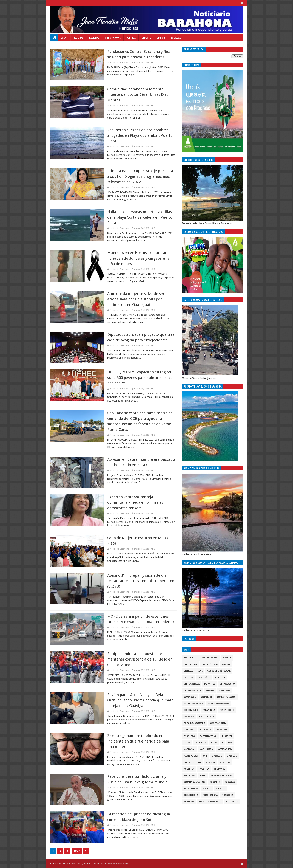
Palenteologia (193, 762)
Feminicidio (227, 710)
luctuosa (201, 743)
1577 (77, 851)
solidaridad (191, 789)
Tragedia (228, 795)
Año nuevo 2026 (209, 658)
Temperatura (210, 795)
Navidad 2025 (191, 756)
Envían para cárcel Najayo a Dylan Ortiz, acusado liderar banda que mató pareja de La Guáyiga (140, 700)
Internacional (113, 37)
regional (219, 769)
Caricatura (190, 664)
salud (203, 775)
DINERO (210, 690)
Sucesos (221, 789)
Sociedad (176, 37)
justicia (227, 736)
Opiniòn (232, 756)
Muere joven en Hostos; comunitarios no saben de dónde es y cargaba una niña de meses (139, 258)
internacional (209, 736)
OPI (205, 756)
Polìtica (204, 769)
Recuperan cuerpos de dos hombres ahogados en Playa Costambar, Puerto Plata (140, 135)
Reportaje (189, 775)
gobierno (189, 730)
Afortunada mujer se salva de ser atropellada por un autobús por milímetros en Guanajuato (136, 299)
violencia (232, 802)
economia (225, 690)
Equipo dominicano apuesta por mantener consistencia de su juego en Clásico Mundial (140, 659)
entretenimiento (218, 704)
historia (205, 730)
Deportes (210, 684)
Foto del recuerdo (195, 723)
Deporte (146, 37)
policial (225, 762)
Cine (200, 671)
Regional (78, 37)
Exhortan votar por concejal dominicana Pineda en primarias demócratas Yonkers (135, 502)
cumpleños (204, 677)
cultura (188, 677)
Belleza (227, 658)
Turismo (189, 802)
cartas (226, 664)
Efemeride (207, 697)
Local (64, 37)
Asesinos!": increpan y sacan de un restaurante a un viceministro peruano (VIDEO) (141, 581)
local (187, 743)
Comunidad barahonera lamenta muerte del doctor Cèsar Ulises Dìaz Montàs (138, 95)
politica (189, 769)
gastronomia (218, 723)
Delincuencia (192, 684)
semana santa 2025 (222, 775)
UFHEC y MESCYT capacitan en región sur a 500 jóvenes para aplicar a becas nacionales (140, 378)
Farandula (209, 710)
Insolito (189, 736)
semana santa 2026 (194, 782)
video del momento (210, 802)
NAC (230, 743)
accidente (190, 658)
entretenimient (193, 704)
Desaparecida (228, 684)
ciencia (188, 671)
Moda (214, 743)
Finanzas (189, 717)
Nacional (94, 37)
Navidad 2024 (225, 749)
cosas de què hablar (219, 671)
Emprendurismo (226, 697)
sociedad (230, 782)
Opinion (161, 37)
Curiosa (220, 677)
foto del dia (207, 717)
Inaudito (221, 730)
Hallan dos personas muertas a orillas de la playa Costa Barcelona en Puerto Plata (140, 217)
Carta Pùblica (209, 664)
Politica (131, 37)
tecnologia (191, 795)
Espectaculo (191, 710)
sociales (215, 782)
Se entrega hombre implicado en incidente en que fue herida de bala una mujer (138, 741)
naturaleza (206, 749)
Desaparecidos (192, 690)
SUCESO (207, 789)
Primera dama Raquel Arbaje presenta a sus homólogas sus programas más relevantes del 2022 (140, 176)
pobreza (211, 762)
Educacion (190, 697)
